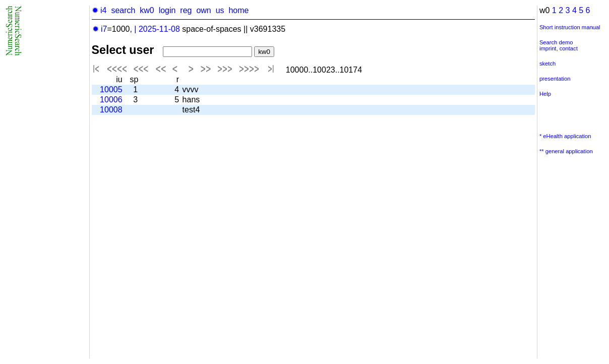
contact (569, 48)
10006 (111, 100)
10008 (111, 110)
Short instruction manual (570, 27)
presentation (555, 79)
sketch (547, 64)
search (123, 10)
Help (545, 94)
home (238, 10)
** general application (566, 151)
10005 (111, 89)
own (203, 10)
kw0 (147, 10)
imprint (548, 48)
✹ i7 (100, 29)
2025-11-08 (159, 29)
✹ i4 (99, 10)
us (220, 10)
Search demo (556, 42)
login (167, 10)
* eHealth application (565, 136)
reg (186, 10)
